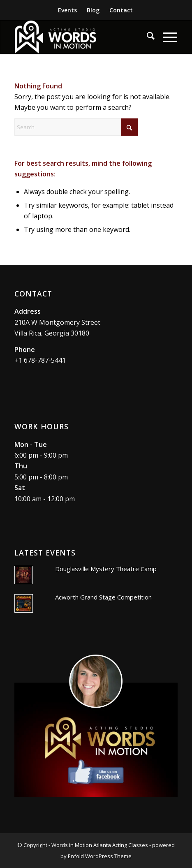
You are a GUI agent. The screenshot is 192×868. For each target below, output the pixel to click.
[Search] (147, 37)
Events (67, 10)
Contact (121, 10)
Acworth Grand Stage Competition (103, 597)
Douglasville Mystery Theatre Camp (106, 569)
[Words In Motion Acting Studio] (80, 37)
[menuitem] (68, 10)
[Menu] (166, 37)
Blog (93, 10)
